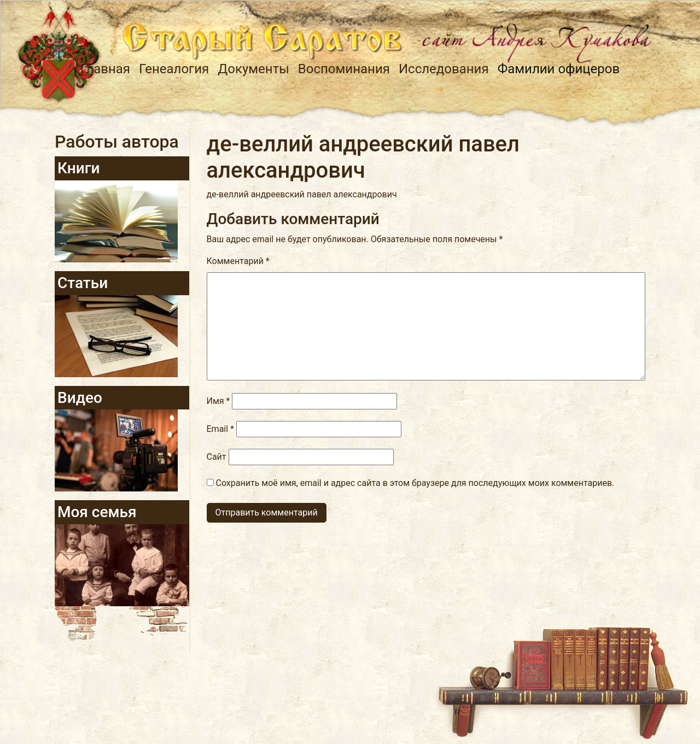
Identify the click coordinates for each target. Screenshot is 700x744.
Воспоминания (344, 69)
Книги (79, 168)
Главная (105, 69)
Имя (218, 401)
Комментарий (238, 261)
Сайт (217, 457)
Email (220, 429)
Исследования (444, 69)
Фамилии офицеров (559, 69)
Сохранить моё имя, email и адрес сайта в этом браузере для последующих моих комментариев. (415, 483)
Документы (253, 69)
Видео (80, 398)
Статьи (83, 283)
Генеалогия (174, 69)
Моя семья (97, 512)
